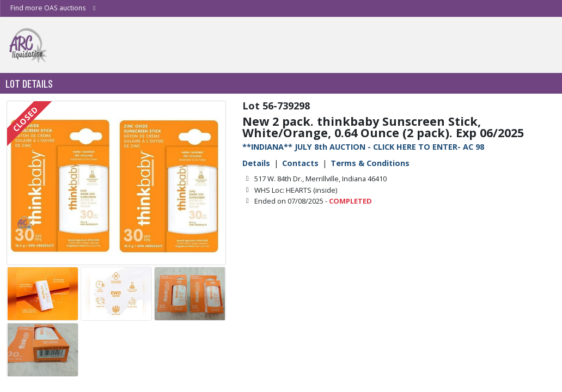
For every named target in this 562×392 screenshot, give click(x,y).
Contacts (300, 163)
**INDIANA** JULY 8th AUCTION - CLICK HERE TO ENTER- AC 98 (363, 147)
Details (256, 163)
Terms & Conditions (370, 163)
